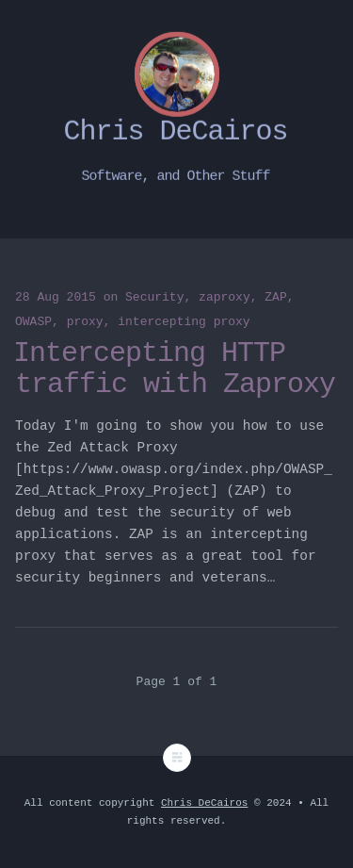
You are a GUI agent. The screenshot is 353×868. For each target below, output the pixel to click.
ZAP (275, 297)
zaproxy (225, 297)
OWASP (33, 322)
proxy (85, 322)
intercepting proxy (184, 322)
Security (154, 297)
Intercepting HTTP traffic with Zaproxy (174, 369)
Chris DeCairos (204, 803)
